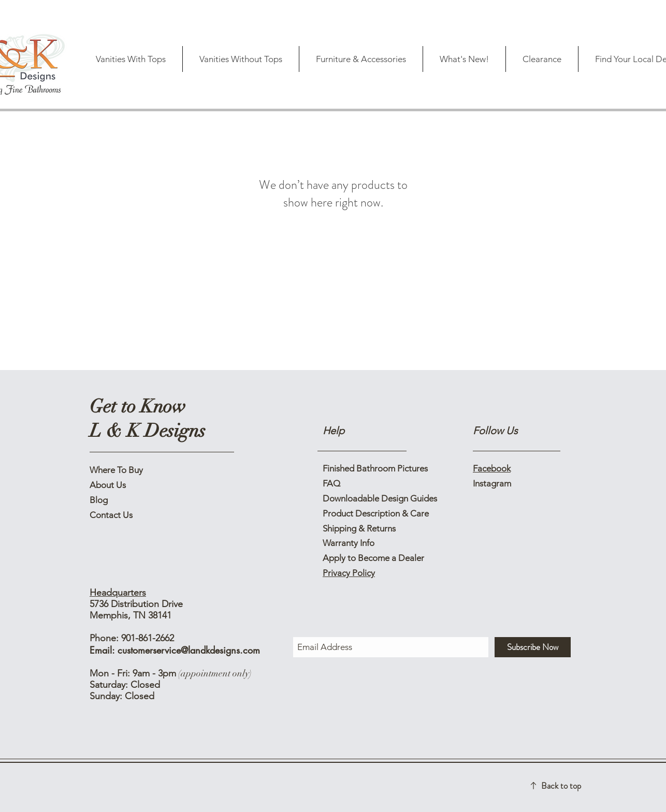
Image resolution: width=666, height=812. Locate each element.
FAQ (331, 483)
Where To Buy (116, 470)
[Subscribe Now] (533, 647)
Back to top (561, 786)
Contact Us (111, 515)
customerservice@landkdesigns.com (189, 650)
